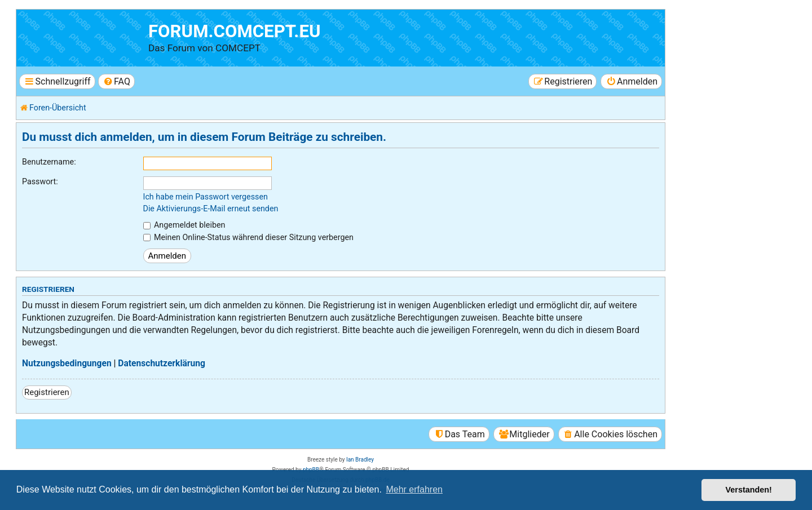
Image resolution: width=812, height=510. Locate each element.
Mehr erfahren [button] (414, 489)
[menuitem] (116, 81)
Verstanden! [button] (749, 490)
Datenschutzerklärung (162, 363)
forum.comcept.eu (235, 31)
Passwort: (40, 181)
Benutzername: (49, 162)
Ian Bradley (360, 460)
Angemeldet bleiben (184, 225)
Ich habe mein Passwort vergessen (206, 197)
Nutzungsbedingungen (67, 363)
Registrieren (47, 392)
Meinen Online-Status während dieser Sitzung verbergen (248, 237)
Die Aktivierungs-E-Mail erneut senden (211, 209)
